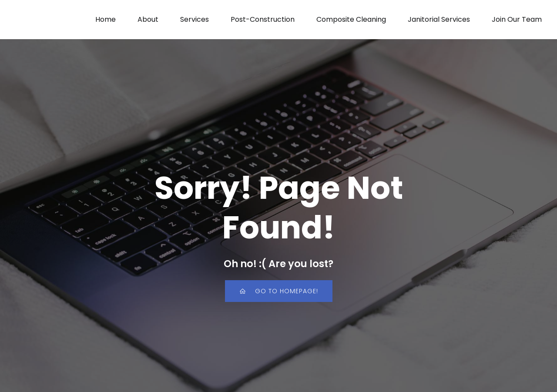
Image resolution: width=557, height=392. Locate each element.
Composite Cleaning (351, 19)
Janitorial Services (439, 19)
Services (195, 19)
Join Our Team (517, 19)
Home (106, 19)
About (148, 19)
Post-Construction (263, 19)
